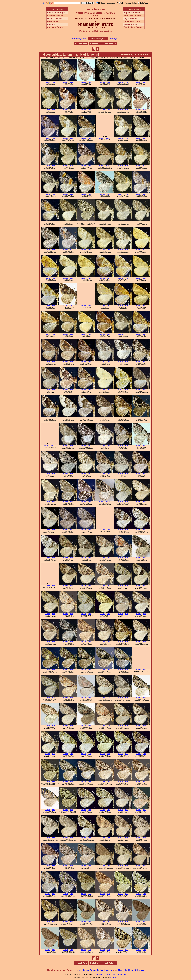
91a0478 (66, 586)
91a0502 (47, 838)
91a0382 (47, 390)
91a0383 (84, 390)
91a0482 (120, 614)
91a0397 (47, 502)
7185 (108, 110)
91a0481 (102, 614)
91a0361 (66, 166)
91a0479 (120, 586)
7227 (53, 558)
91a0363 (120, 166)
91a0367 (84, 222)
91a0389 (139, 418)
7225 (108, 530)
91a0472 (102, 530)
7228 (72, 558)
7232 (126, 586)
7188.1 (108, 166)
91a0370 (139, 250)
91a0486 (120, 670)
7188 (72, 166)
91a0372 (120, 278)
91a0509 (139, 922)
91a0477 (47, 586)
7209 (108, 390)
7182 (53, 82)
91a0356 (139, 82)
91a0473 (120, 530)
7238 (90, 670)
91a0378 (66, 334)
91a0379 (120, 334)
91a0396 (139, 474)
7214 (145, 418)
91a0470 (139, 502)
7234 (108, 614)
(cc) (61, 307)
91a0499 (66, 810)
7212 (90, 418)
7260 (126, 894)
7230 (53, 586)
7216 (108, 446)
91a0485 (84, 670)
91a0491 (47, 726)
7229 (108, 558)
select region (114, 39)
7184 (145, 82)
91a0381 (102, 362)
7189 (126, 166)
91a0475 (66, 558)
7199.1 (72, 306)
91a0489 (66, 698)
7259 (90, 894)
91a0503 (84, 838)
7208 (90, 390)
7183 (126, 82)
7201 (108, 306)
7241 (53, 698)
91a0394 (84, 474)
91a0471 (47, 530)
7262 (145, 922)
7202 (53, 334)
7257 (108, 838)
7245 (72, 726)
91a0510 (120, 950)
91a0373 (139, 278)
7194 (108, 222)
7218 (90, 474)
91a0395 (120, 474)
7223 (145, 502)
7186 (72, 138)
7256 (90, 838)
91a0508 (47, 922)
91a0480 (84, 614)
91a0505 (102, 866)
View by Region (98, 39)
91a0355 (120, 82)
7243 (108, 698)
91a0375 (84, 306)
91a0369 (84, 250)
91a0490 (102, 698)
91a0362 (102, 166)
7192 (72, 222)
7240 (145, 670)
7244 (53, 726)
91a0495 (66, 754)
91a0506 (84, 894)
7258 (108, 866)
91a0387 (84, 418)
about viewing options (79, 39)
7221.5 (108, 502)
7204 (126, 334)
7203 (72, 334)
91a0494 (139, 726)
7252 (72, 810)
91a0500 (84, 810)
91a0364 (120, 194)
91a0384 (102, 390)
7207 (53, 390)
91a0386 (66, 418)
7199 (145, 278)
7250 (53, 782)
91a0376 (102, 306)
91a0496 (102, 754)
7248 (72, 754)
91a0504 (102, 838)
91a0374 (65, 306)
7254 (126, 810)
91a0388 (102, 418)
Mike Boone (113, 977)
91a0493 (120, 726)
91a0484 (139, 642)
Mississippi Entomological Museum (95, 970)
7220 (145, 474)
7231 (72, 586)
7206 (108, 362)
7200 (90, 306)
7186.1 (108, 138)
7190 (126, 194)
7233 (90, 614)
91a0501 (120, 810)
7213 (108, 418)
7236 (108, 642)
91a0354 (47, 82)
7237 (145, 642)
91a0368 (102, 222)
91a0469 (120, 502)
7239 (126, 670)
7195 (90, 250)
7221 (53, 502)
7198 (126, 278)
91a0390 (47, 446)
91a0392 (102, 446)
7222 (126, 502)
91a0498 (120, 782)
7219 (126, 474)
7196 (145, 250)
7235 (126, 614)
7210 (145, 390)
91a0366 (66, 222)
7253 (90, 810)
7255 (53, 838)
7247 (145, 726)
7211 (72, 418)
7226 (126, 530)
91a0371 (66, 278)
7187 (126, 138)
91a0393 (47, 474)
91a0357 (102, 110)
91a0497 (47, 782)
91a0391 (66, 446)
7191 (53, 222)
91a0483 (102, 642)
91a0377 (47, 334)
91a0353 (102, 502)
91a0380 (47, 362)
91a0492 (66, 726)
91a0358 (66, 138)
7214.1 (53, 446)
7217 (53, 474)
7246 (126, 726)
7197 (72, 278)
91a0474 (47, 558)
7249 (108, 754)
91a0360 (120, 138)
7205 (53, 362)
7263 (126, 950)
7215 (72, 446)
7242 (72, 698)
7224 (53, 530)
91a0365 (47, 222)
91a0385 (139, 390)
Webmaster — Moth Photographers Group (111, 974)
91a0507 (120, 894)
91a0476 (102, 558)
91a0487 (139, 670)
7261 (53, 922)
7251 (126, 782)
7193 (90, 222)
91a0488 (47, 698)
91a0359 (102, 138)
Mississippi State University (131, 970)
